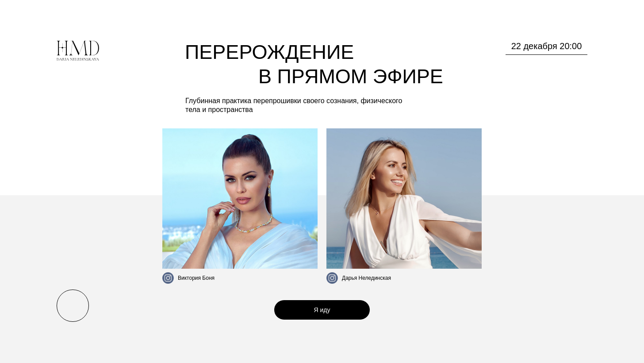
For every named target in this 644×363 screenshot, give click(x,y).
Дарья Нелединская (366, 278)
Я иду (322, 310)
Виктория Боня (196, 278)
